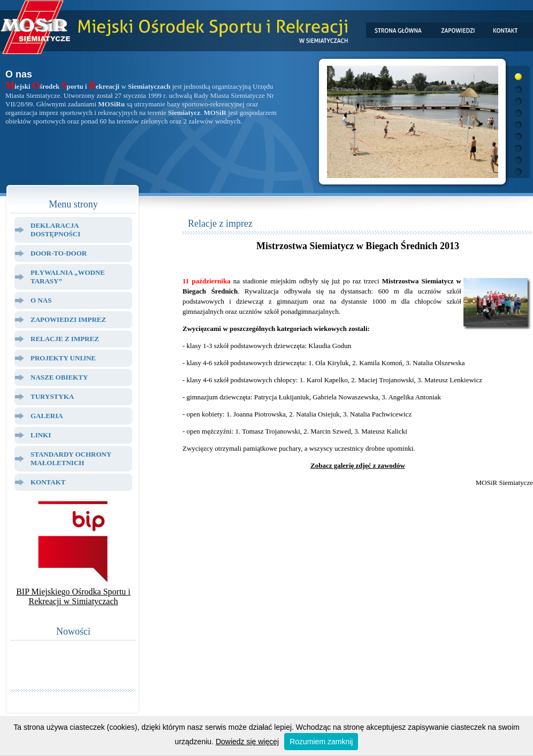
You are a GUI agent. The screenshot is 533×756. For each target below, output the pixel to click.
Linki (41, 435)
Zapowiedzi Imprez (68, 319)
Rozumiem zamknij (321, 742)
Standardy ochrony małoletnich (71, 458)
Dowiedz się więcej (247, 742)
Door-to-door (59, 253)
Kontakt (48, 482)
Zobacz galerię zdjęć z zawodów (358, 465)
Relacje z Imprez (65, 339)
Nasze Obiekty (59, 377)
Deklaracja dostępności (55, 230)
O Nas (41, 300)
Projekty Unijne (63, 358)
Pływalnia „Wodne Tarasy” (68, 277)
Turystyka (52, 396)
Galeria (47, 416)
